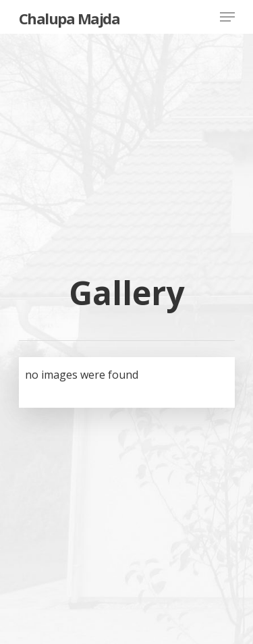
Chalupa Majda (69, 18)
